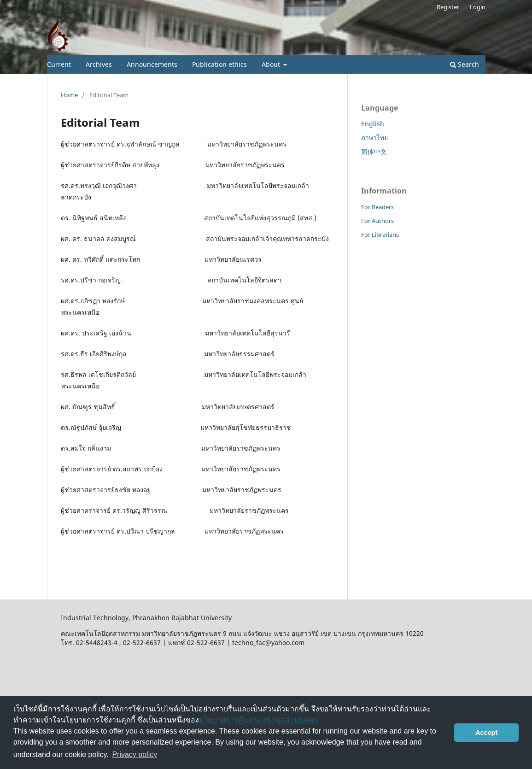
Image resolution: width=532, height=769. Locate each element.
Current (59, 64)
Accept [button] (486, 733)
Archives (99, 64)
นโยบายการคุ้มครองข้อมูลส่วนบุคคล (259, 720)
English (373, 124)
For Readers (377, 207)
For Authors (377, 221)
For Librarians (380, 235)
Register (448, 7)
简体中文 (374, 151)
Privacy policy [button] (134, 754)
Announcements (152, 64)
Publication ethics (219, 64)
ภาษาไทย (374, 138)
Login (478, 7)
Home (69, 95)
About (272, 64)
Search (465, 64)
